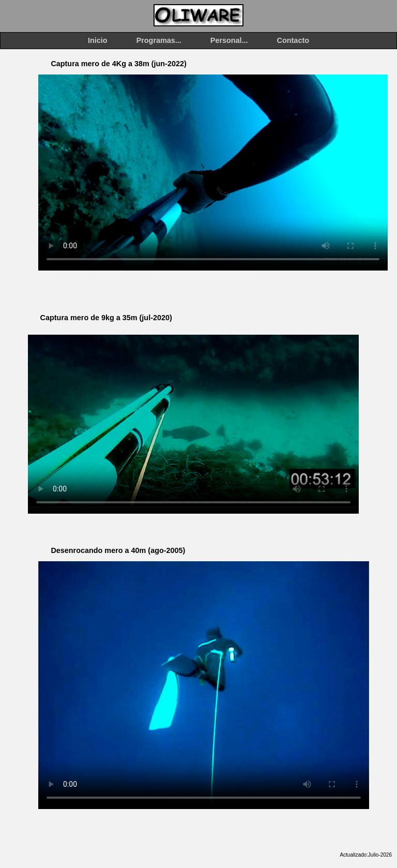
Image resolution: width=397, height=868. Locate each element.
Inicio (98, 40)
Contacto (293, 40)
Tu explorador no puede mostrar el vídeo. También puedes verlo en (213, 172)
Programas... (159, 40)
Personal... (229, 40)
